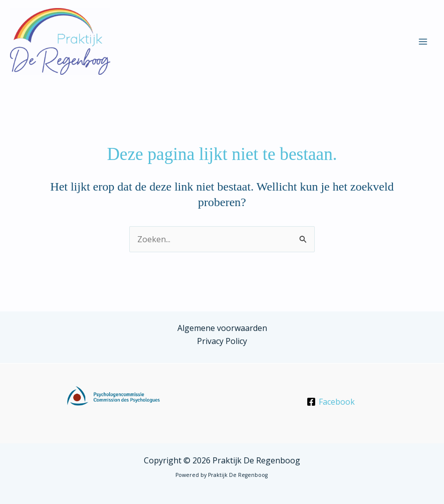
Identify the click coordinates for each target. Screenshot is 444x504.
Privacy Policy (222, 341)
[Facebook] (330, 402)
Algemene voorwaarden (222, 328)
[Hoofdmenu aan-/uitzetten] (423, 42)
